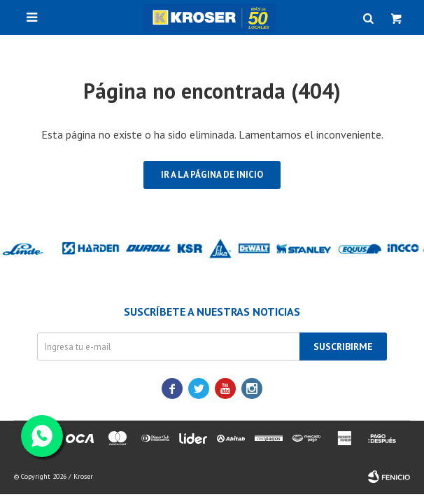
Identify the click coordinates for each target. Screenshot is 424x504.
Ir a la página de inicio (212, 175)
